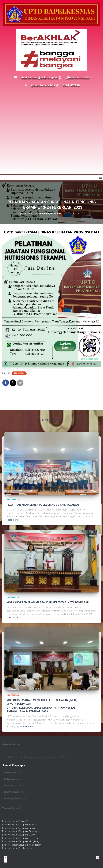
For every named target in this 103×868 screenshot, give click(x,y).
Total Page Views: (13, 798)
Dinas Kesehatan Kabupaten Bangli (18, 828)
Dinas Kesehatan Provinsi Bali (16, 821)
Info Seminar (19, 373)
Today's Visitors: (12, 779)
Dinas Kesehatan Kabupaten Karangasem (22, 845)
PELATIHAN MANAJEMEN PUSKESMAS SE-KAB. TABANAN (43, 505)
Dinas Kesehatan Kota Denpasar (17, 848)
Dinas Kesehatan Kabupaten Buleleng (20, 831)
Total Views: (10, 786)
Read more (13, 520)
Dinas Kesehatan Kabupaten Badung (19, 825)
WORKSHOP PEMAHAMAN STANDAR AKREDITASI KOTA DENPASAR (48, 602)
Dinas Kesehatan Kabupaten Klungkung (21, 841)
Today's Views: (11, 772)
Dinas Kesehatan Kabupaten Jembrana (20, 838)
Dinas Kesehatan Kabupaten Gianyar (19, 835)
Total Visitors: (11, 792)
